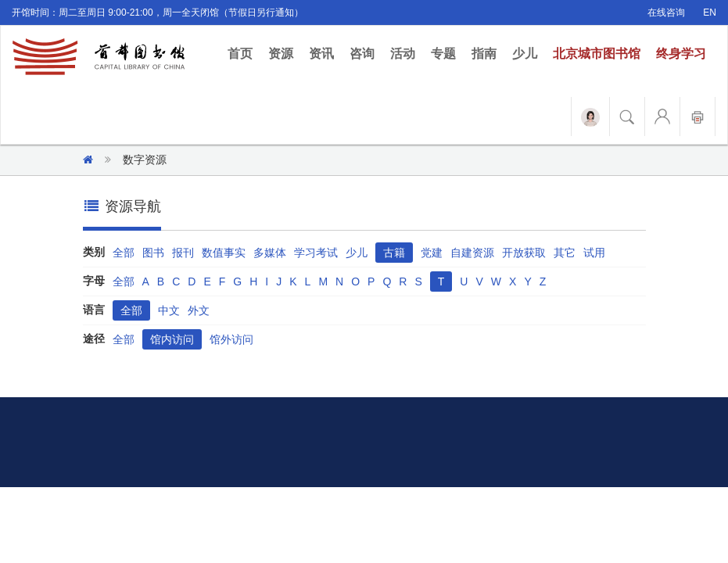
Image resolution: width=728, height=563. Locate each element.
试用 (594, 253)
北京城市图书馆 (597, 54)
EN (710, 13)
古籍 (394, 253)
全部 (124, 253)
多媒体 (270, 253)
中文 (169, 310)
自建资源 (472, 253)
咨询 (362, 54)
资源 (281, 54)
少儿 (525, 54)
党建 (432, 253)
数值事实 (224, 253)
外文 (199, 310)
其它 (565, 253)
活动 (403, 54)
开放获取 (524, 253)
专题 (443, 54)
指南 (484, 54)
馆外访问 (231, 339)
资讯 (321, 54)
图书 (153, 253)
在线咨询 (666, 13)
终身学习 (681, 54)
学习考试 (316, 253)
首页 (244, 53)
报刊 (183, 253)
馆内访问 (172, 339)
